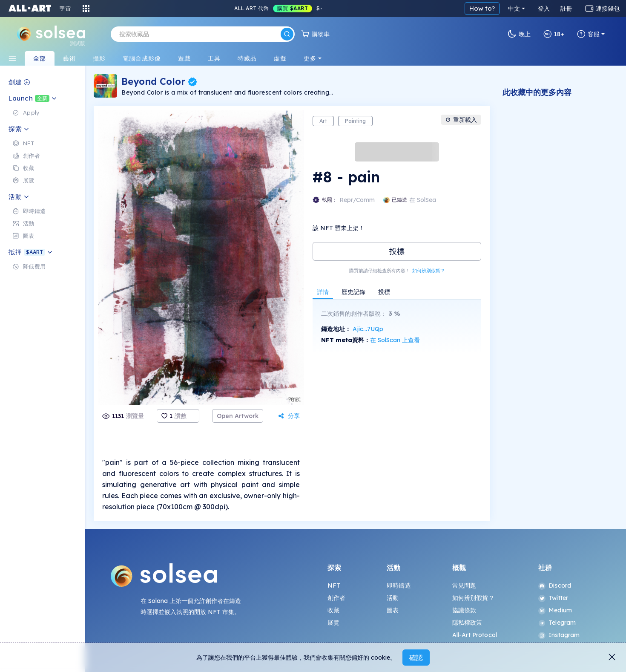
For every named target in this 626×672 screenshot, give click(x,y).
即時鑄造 (399, 585)
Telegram (557, 623)
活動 (393, 598)
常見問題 (464, 585)
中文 (514, 9)
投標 (397, 251)
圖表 (393, 610)
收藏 (333, 610)
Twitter (553, 598)
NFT (334, 585)
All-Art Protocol (475, 635)
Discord (555, 585)
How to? (482, 8)
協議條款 (464, 610)
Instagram (559, 635)
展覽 (333, 623)
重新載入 (461, 120)
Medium (555, 610)
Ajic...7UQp (368, 329)
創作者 (336, 598)
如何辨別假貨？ (429, 271)
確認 (416, 658)
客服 (588, 34)
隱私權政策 (467, 623)
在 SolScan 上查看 (395, 340)
